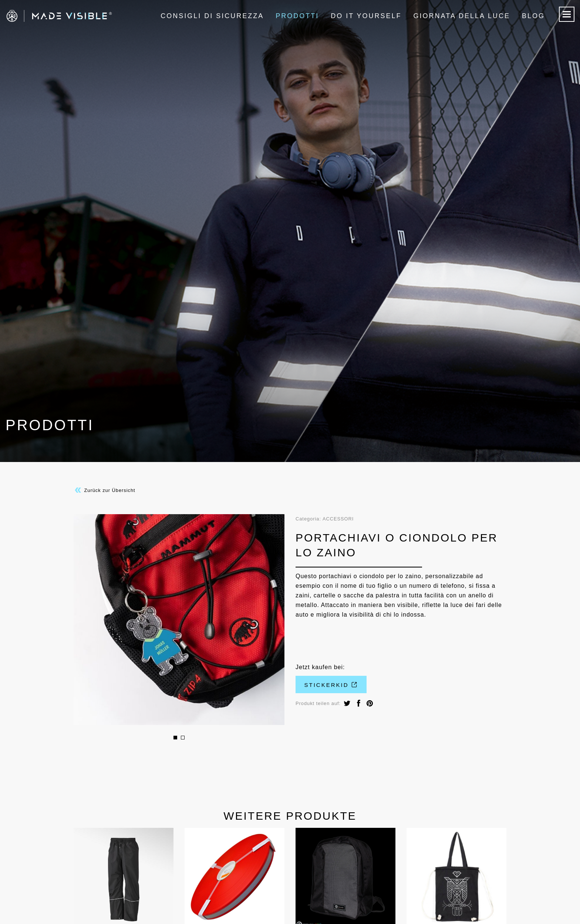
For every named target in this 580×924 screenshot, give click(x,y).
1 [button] (175, 738)
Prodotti (297, 16)
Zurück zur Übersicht (104, 490)
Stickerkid (331, 685)
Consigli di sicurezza (212, 16)
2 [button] (183, 738)
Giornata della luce (462, 16)
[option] (179, 620)
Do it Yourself (366, 16)
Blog (533, 16)
